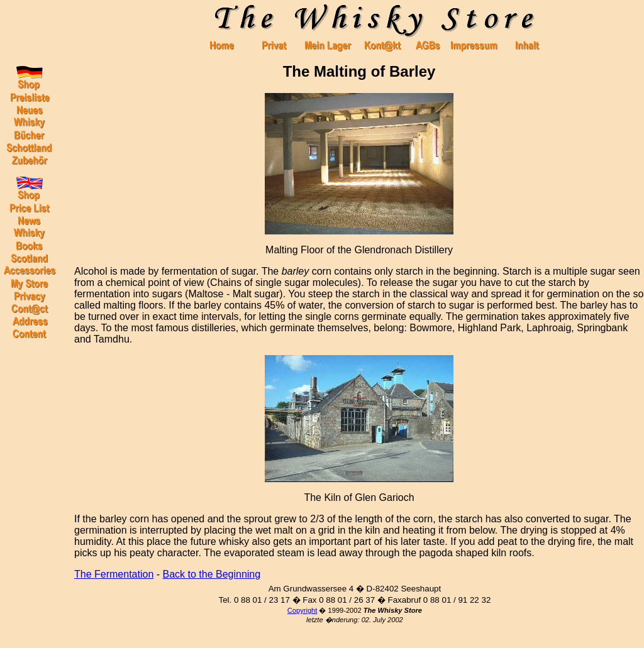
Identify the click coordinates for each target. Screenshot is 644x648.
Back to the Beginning (212, 574)
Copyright (303, 610)
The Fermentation (114, 574)
